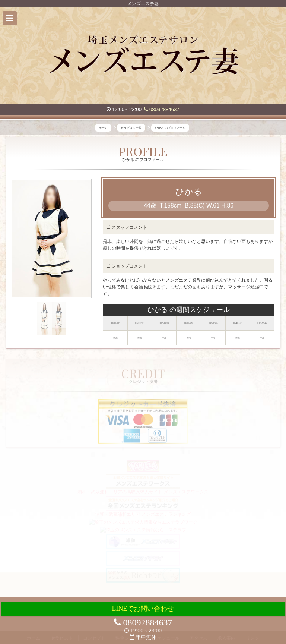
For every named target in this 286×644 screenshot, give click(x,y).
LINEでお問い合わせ (143, 609)
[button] (10, 18)
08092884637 (162, 109)
